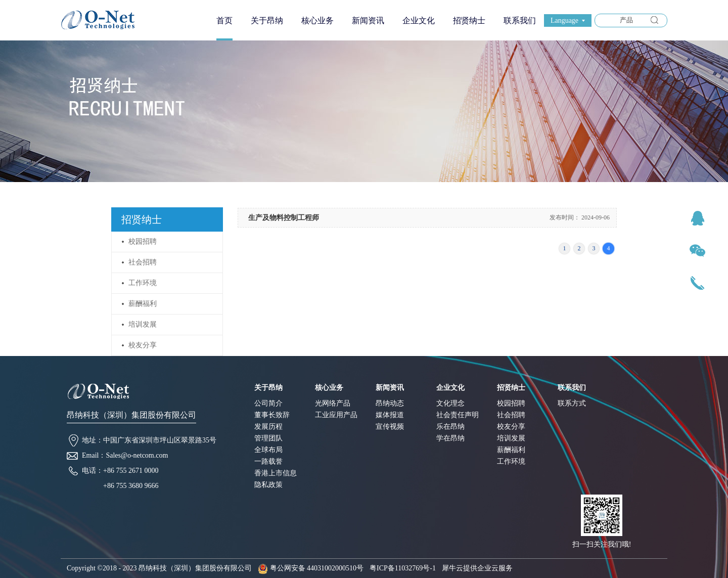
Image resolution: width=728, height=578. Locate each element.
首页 (224, 20)
